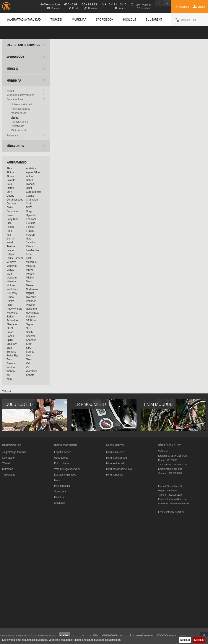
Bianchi (30, 184)
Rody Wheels (14, 309)
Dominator (12, 211)
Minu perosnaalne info (119, 469)
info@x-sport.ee (49, 4)
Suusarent (154, 19)
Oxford (10, 301)
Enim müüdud (62, 463)
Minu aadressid (115, 463)
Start (9, 348)
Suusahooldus (15, 99)
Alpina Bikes (33, 172)
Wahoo (11, 371)
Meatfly (30, 274)
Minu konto (115, 445)
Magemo (12, 266)
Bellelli (30, 180)
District (11, 207)
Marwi (29, 270)
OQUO (30, 293)
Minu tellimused (115, 452)
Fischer (30, 227)
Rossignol (32, 309)
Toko (29, 359)
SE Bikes (31, 320)
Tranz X (11, 363)
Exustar (30, 223)
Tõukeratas (15, 146)
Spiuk (10, 340)
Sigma (30, 324)
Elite (9, 223)
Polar (10, 305)
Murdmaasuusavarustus (20, 95)
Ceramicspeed (15, 200)
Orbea (10, 297)
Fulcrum (31, 235)
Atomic (11, 176)
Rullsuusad (13, 136)
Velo (28, 363)
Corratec (11, 204)
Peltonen (31, 301)
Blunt (29, 188)
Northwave (32, 289)
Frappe (30, 231)
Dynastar (31, 215)
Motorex (11, 285)
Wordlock (31, 371)
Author (30, 176)
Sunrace (11, 352)
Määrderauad (19, 113)
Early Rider (13, 219)
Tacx (9, 359)
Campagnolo (33, 192)
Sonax (10, 336)
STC (29, 348)
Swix (29, 356)
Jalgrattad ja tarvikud (24, 19)
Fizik (9, 231)
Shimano (12, 324)
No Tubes (12, 289)
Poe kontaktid (62, 486)
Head (10, 243)
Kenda (30, 246)
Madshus (31, 262)
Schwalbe (12, 320)
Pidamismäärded (21, 109)
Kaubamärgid (17, 162)
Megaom (12, 278)
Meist (57, 480)
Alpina (10, 172)
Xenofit (30, 375)
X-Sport (7, 392)
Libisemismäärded (21, 104)
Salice (10, 317)
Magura (30, 266)
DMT (29, 207)
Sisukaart (60, 503)
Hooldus (130, 19)
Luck (29, 258)
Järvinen (11, 246)
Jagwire (30, 243)
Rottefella (12, 313)
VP (28, 367)
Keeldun (199, 640)
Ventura (11, 367)
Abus (9, 168)
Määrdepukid (18, 130)
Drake (10, 215)
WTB (9, 375)
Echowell (31, 219)
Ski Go (10, 328)
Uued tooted (61, 458)
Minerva (11, 282)
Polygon (31, 305)
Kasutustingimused (65, 475)
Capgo (10, 196)
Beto (9, 184)
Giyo (29, 239)
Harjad (15, 117)
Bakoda (11, 180)
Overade (31, 297)
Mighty (30, 278)
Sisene (201, 7)
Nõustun (185, 640)
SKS (29, 328)
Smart (10, 332)
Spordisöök (105, 19)
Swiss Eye (12, 356)
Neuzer (30, 285)
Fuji (9, 235)
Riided (10, 91)
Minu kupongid (115, 475)
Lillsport (11, 254)
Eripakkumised (63, 452)
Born (9, 192)
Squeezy (12, 344)
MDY (9, 274)
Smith (29, 332)
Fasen (10, 227)
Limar (29, 254)
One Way (12, 293)
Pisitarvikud (17, 126)
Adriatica (31, 168)
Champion (32, 200)
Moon (29, 282)
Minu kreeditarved (116, 458)
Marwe (10, 270)
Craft (29, 204)
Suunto (30, 352)
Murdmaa (79, 19)
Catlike (30, 196)
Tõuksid (56, 19)
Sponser (31, 340)
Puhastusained (19, 122)
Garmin (11, 239)
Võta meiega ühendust (67, 469)
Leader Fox (33, 250)
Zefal (9, 379)
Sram (29, 344)
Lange (10, 250)
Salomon (31, 317)
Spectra (30, 336)
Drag (29, 211)
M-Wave (11, 262)
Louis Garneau (15, 258)
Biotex (10, 188)
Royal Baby (33, 313)
